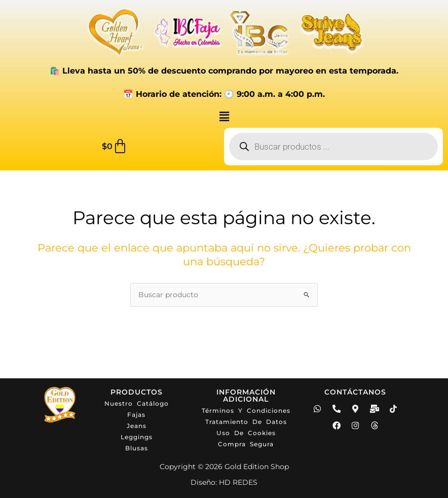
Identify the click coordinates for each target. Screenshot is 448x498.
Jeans (137, 426)
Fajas (136, 415)
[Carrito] (115, 147)
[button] (224, 117)
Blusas (137, 448)
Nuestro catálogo (137, 403)
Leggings (137, 437)
